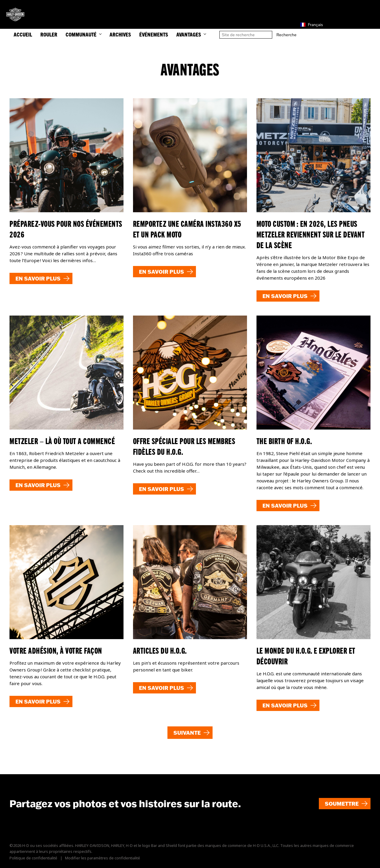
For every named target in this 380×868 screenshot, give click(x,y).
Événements (154, 34)
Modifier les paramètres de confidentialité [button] (103, 858)
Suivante (187, 733)
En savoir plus (38, 278)
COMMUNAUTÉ (83, 34)
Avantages (191, 34)
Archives (120, 34)
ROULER (49, 34)
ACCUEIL (23, 34)
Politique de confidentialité (33, 858)
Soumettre (342, 804)
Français (312, 25)
